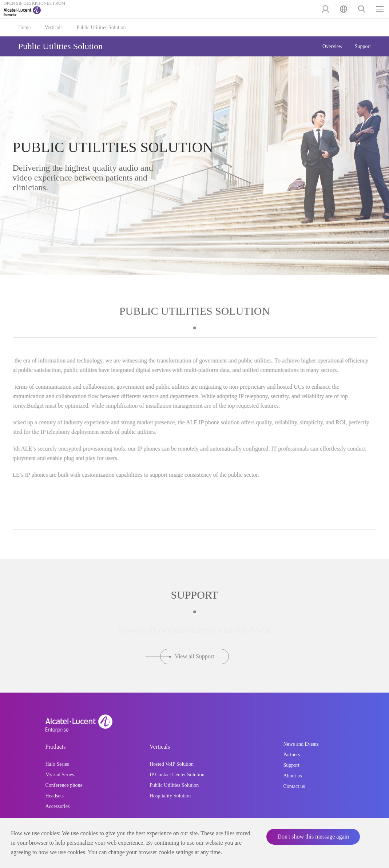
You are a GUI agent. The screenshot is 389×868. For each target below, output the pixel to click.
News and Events (301, 744)
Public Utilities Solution (101, 27)
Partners (292, 755)
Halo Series (57, 764)
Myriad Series (60, 775)
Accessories (58, 806)
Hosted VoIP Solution (172, 764)
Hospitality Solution (170, 796)
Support (363, 46)
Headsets (55, 796)
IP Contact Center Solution (177, 775)
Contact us (294, 786)
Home (24, 27)
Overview (332, 46)
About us (293, 776)
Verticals (54, 27)
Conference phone (64, 785)
